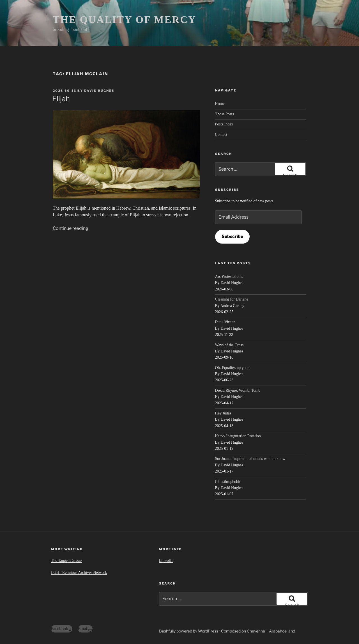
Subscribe (232, 236)
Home (220, 104)
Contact (221, 135)
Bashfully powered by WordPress (189, 631)
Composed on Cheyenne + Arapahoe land (258, 631)
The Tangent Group (66, 561)
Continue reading (71, 228)
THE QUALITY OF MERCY (125, 20)
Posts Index (224, 124)
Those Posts (225, 114)
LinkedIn (166, 561)
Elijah (61, 99)
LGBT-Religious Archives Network (79, 573)
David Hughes (99, 91)
